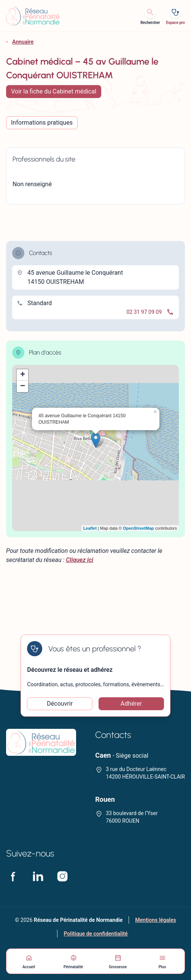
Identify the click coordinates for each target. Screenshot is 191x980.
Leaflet (90, 528)
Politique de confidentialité (95, 934)
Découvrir (60, 704)
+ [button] (23, 375)
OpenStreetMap (138, 528)
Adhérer (131, 704)
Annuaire (23, 42)
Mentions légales (155, 920)
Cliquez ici (80, 560)
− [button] (23, 386)
